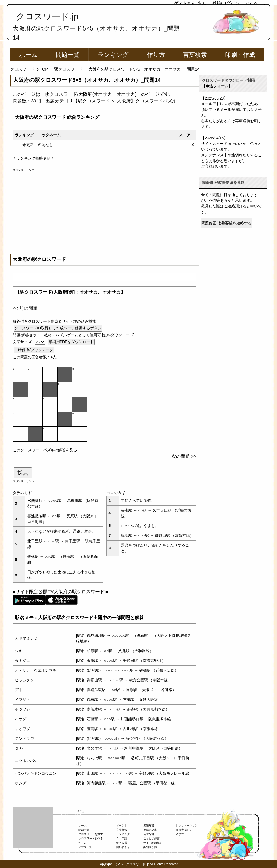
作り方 (156, 55)
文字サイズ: (23, 342)
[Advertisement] (105, 210)
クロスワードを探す (91, 834)
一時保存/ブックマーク (34, 350)
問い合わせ (123, 847)
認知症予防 (150, 847)
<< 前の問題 (25, 308)
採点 (23, 473)
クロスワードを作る (91, 838)
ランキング (113, 55)
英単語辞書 (150, 830)
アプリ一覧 (85, 847)
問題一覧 (68, 55)
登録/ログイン (226, 3)
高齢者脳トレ (184, 830)
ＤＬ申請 (122, 838)
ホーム (28, 55)
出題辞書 (149, 825)
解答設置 (122, 843)
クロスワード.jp (47, 16)
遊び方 (180, 834)
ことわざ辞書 (151, 838)
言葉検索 (195, 55)
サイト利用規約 (153, 843)
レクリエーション (187, 825)
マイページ (256, 3)
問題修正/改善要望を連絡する (226, 223)
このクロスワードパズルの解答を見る (45, 450)
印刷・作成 (240, 55)
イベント (122, 825)
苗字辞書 (149, 834)
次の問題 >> (184, 456)
